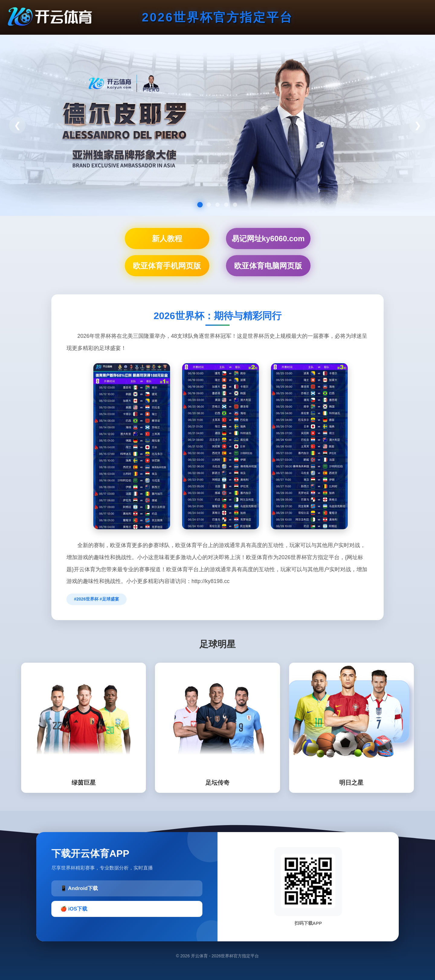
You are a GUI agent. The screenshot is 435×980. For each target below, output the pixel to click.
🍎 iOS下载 (74, 909)
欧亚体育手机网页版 (167, 266)
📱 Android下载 (79, 888)
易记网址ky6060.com (268, 239)
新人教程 (167, 239)
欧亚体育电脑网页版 (268, 266)
